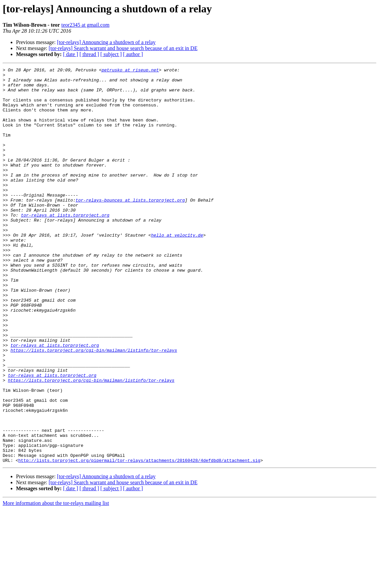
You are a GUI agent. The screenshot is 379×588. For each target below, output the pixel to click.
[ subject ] (111, 54)
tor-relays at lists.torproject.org (65, 245)
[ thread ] (89, 54)
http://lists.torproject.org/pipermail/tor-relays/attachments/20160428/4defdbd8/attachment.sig (139, 539)
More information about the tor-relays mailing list (56, 582)
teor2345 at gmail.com (85, 25)
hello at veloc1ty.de (177, 269)
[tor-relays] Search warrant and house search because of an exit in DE (123, 48)
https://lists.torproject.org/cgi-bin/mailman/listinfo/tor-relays (94, 407)
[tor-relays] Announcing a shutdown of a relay (106, 42)
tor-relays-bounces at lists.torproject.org (130, 227)
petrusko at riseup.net (130, 71)
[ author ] (133, 54)
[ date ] (71, 54)
